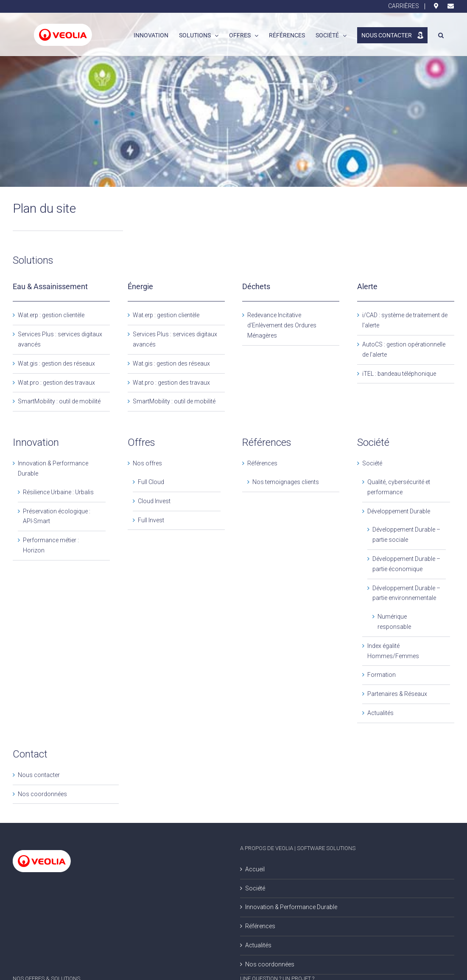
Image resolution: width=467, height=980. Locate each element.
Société (372, 463)
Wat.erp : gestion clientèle (51, 315)
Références (262, 463)
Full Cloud (151, 482)
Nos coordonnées (42, 794)
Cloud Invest (154, 501)
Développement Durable (399, 511)
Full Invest (151, 520)
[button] (441, 34)
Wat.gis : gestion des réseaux (56, 363)
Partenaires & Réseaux (397, 694)
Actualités (380, 713)
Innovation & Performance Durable (291, 907)
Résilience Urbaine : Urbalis (58, 492)
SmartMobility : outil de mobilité (59, 401)
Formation (382, 675)
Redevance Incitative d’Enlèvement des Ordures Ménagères (282, 325)
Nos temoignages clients (286, 482)
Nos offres (147, 463)
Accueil (255, 869)
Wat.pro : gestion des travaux (56, 383)
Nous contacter (39, 775)
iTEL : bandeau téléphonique (399, 374)
